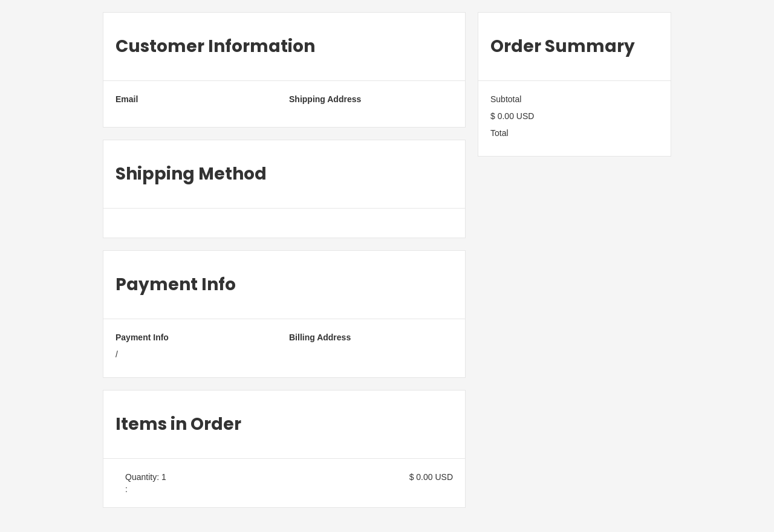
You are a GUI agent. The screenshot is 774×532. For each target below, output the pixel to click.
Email (127, 99)
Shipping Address (325, 99)
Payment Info (142, 337)
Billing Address (320, 337)
